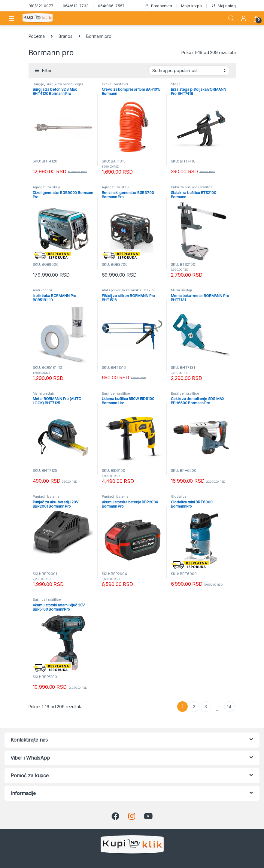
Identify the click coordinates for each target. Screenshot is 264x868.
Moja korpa (191, 6)
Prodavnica (158, 6)
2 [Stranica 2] (194, 707)
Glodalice (179, 496)
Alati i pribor (42, 290)
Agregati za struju (47, 187)
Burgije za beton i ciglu (64, 84)
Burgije (38, 84)
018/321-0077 (41, 6)
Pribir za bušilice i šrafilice (192, 187)
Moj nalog (223, 6)
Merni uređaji (181, 290)
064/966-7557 (111, 6)
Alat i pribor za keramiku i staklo (128, 290)
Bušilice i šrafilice (116, 393)
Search (231, 18)
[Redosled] (189, 71)
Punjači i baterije (46, 496)
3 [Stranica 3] (206, 707)
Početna (37, 36)
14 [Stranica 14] (229, 707)
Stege (176, 84)
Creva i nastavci (115, 84)
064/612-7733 (76, 6)
